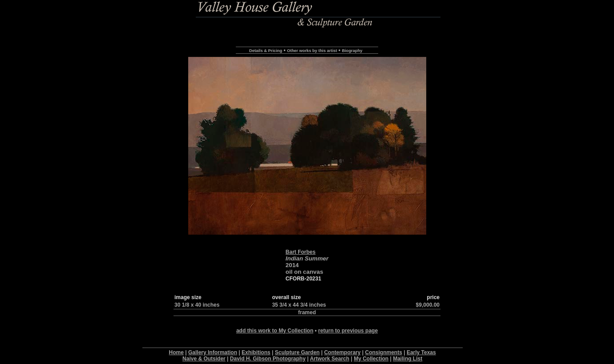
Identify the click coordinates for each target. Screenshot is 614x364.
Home (176, 352)
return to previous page (348, 331)
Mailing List (408, 359)
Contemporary (342, 352)
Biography (352, 51)
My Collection (371, 359)
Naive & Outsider (204, 359)
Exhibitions (256, 352)
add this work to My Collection (275, 331)
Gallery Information (213, 352)
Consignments (384, 352)
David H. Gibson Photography (268, 359)
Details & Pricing (266, 51)
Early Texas (421, 352)
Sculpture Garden (297, 352)
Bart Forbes (301, 252)
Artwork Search (329, 359)
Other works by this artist (312, 51)
